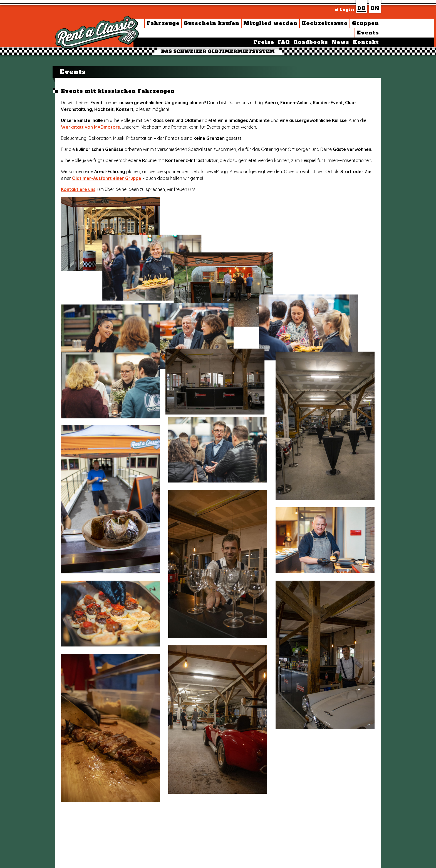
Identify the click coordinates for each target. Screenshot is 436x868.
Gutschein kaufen (211, 23)
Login (345, 9)
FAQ (284, 42)
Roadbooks (311, 42)
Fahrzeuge (163, 23)
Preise (264, 42)
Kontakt (366, 42)
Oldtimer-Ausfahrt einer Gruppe (107, 178)
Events (368, 33)
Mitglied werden (270, 23)
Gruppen (365, 23)
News (340, 42)
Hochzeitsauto (325, 23)
